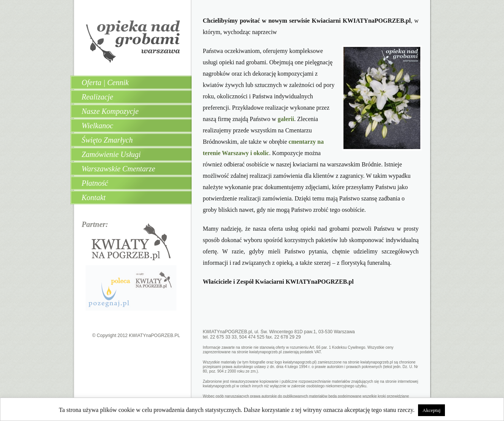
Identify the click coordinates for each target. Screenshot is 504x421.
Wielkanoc (98, 126)
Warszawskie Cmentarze (119, 169)
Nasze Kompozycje (110, 111)
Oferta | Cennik (105, 82)
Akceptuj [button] (432, 410)
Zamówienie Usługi (111, 154)
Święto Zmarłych (107, 140)
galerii (286, 119)
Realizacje (98, 97)
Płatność (95, 183)
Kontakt (94, 197)
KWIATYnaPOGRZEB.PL (154, 336)
